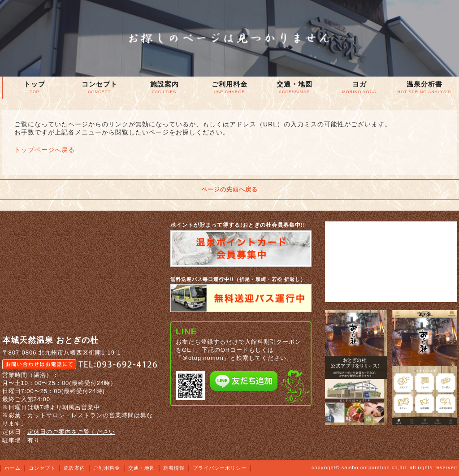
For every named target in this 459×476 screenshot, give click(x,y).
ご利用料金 (107, 468)
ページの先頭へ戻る (229, 189)
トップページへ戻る (45, 150)
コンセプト (42, 468)
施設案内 (74, 468)
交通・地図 (142, 468)
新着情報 (174, 468)
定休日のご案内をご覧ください (71, 432)
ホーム (13, 468)
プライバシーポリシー (220, 468)
